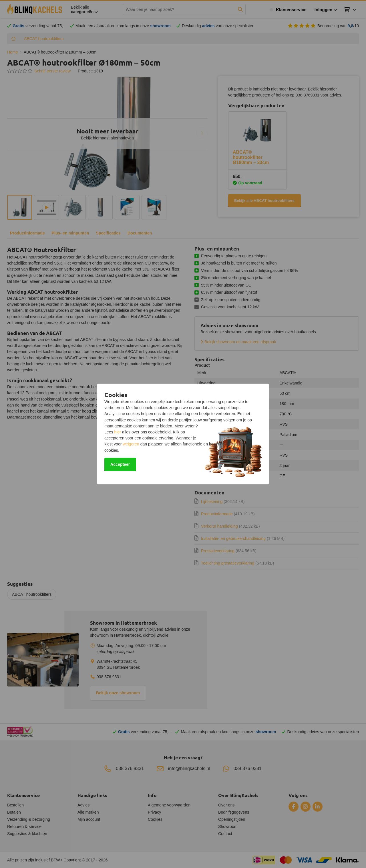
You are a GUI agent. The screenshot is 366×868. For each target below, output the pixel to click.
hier (118, 432)
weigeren (131, 444)
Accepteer (120, 464)
